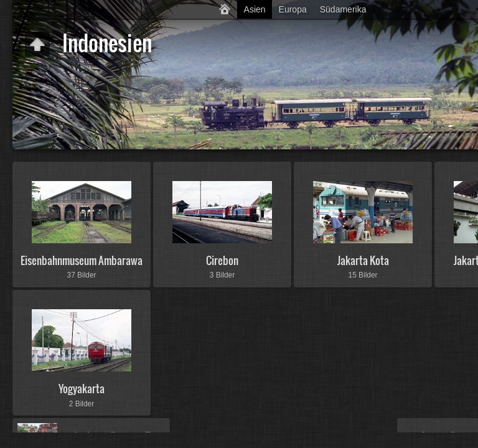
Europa (293, 9)
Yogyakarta (82, 389)
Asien (255, 9)
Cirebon (222, 260)
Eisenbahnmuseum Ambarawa (82, 260)
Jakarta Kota (363, 260)
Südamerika (343, 9)
